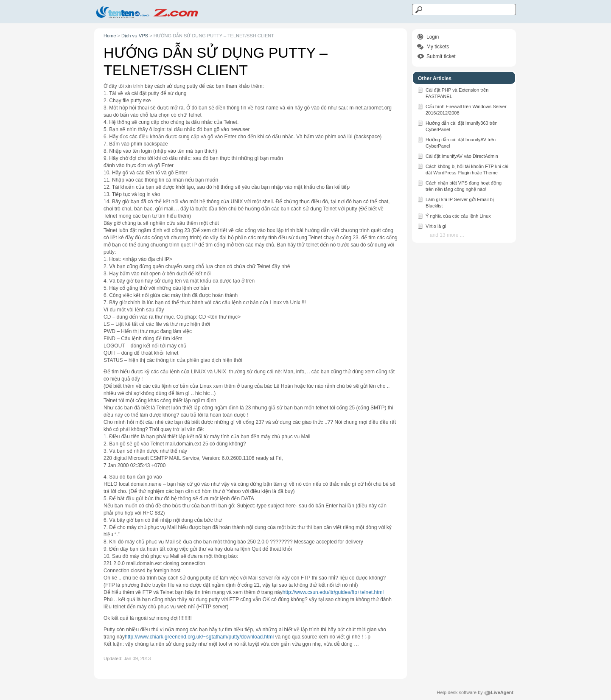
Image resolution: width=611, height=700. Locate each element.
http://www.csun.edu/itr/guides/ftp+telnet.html (333, 592)
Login (433, 37)
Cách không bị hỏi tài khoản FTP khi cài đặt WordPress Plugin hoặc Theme (463, 169)
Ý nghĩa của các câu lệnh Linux (454, 216)
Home (110, 36)
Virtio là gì (432, 226)
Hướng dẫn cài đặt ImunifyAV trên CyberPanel (456, 142)
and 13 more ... (447, 235)
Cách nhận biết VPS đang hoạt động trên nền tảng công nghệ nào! (459, 185)
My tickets (438, 47)
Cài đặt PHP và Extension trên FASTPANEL (453, 92)
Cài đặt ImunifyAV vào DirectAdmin (458, 156)
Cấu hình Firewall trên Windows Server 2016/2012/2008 (462, 109)
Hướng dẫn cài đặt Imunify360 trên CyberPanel (457, 126)
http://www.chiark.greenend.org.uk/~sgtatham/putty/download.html (199, 637)
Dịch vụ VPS (135, 36)
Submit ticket (441, 56)
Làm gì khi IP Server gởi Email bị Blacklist (455, 202)
